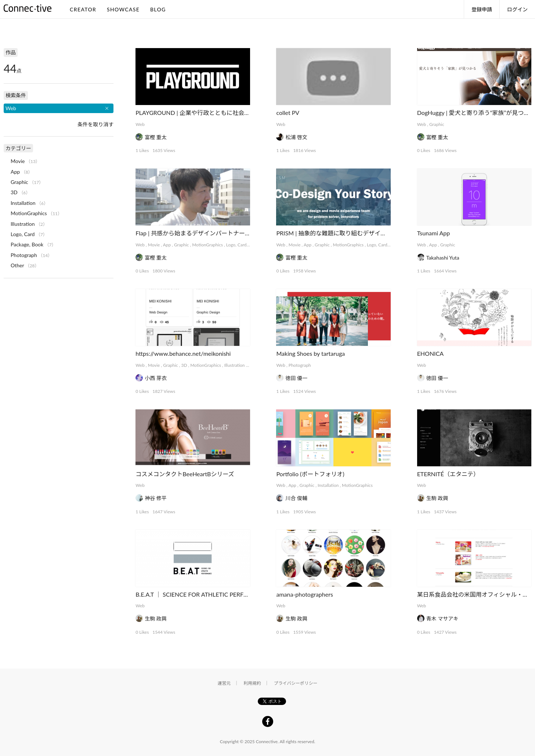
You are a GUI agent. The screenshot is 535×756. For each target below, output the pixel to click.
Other (17, 265)
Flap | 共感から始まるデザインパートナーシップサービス (211, 233)
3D (184, 365)
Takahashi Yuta (443, 258)
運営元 (224, 683)
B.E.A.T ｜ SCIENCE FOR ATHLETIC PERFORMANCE (204, 594)
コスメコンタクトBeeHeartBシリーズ (185, 474)
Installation (328, 485)
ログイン (517, 9)
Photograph (300, 365)
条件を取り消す (95, 124)
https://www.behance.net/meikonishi (183, 353)
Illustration (235, 365)
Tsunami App (434, 233)
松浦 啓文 (296, 137)
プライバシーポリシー (296, 683)
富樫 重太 (156, 137)
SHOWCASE (123, 9)
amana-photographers (304, 594)
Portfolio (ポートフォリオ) (310, 474)
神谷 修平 (156, 498)
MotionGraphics (207, 245)
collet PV (288, 113)
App (167, 245)
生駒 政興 (437, 498)
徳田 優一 (296, 378)
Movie (154, 245)
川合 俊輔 (296, 498)
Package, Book (27, 244)
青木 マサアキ (442, 618)
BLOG (158, 9)
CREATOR (83, 9)
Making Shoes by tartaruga (310, 353)
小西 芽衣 (156, 378)
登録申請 (482, 9)
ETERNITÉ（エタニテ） (448, 474)
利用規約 (252, 683)
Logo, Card (236, 245)
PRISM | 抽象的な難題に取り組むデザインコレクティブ (349, 233)
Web (140, 124)
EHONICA (430, 353)
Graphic (437, 124)
